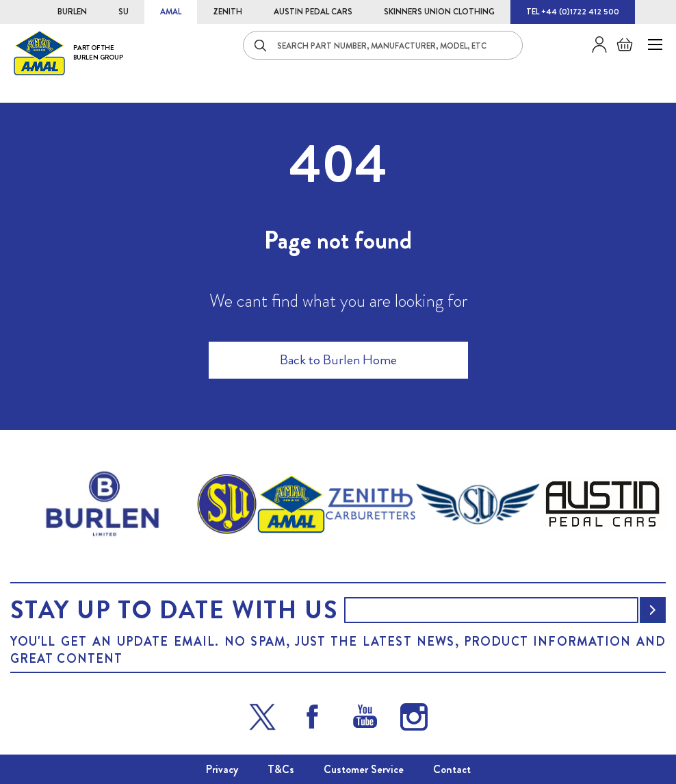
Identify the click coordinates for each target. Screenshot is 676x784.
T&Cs (281, 769)
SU (123, 12)
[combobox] (383, 45)
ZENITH (227, 12)
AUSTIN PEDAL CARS (313, 12)
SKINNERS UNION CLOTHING (439, 12)
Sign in (594, 45)
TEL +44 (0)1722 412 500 (573, 12)
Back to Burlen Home (338, 360)
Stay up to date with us (174, 610)
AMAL (171, 12)
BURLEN (72, 12)
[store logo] (68, 52)
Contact (452, 769)
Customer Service (364, 769)
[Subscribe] (653, 610)
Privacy (222, 769)
